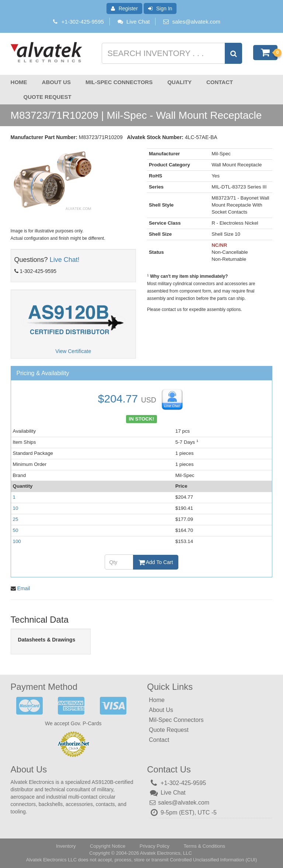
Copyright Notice (108, 846)
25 (16, 519)
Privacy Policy (155, 846)
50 (16, 530)
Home (19, 82)
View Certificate (73, 351)
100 (17, 541)
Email (23, 588)
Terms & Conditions (204, 846)
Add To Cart (156, 562)
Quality (179, 82)
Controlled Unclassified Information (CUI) (213, 860)
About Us (56, 82)
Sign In (160, 8)
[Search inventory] (171, 53)
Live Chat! (65, 260)
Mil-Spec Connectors (119, 82)
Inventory (66, 846)
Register (124, 8)
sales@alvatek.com (196, 22)
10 (16, 508)
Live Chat (133, 22)
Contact (220, 82)
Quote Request (48, 97)
